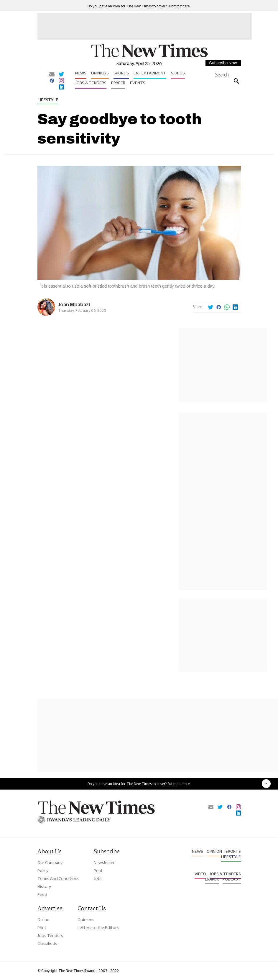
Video (200, 874)
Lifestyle (48, 100)
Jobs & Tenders (91, 83)
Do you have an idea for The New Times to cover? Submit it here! (139, 6)
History (44, 886)
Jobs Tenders (50, 935)
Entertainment (150, 73)
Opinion (214, 851)
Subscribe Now (223, 63)
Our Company (50, 862)
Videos (178, 73)
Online (43, 919)
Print (98, 870)
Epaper (118, 83)
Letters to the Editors (98, 927)
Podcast (232, 879)
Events (138, 83)
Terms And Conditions (58, 878)
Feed (42, 894)
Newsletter (104, 862)
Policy (43, 870)
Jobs (98, 878)
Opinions (100, 73)
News (81, 73)
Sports (121, 73)
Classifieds (47, 943)
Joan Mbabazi (74, 304)
